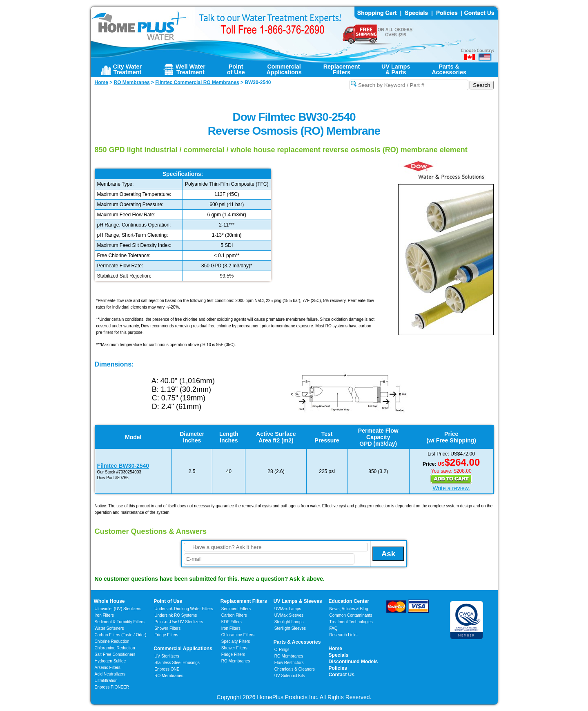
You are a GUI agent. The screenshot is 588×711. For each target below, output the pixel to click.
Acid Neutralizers (110, 674)
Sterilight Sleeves (290, 628)
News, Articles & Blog (349, 609)
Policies (338, 668)
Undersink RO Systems (176, 615)
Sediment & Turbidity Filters (120, 622)
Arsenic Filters (108, 668)
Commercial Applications (183, 649)
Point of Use (168, 601)
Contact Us (342, 675)
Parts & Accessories (297, 642)
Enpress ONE (167, 669)
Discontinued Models (353, 662)
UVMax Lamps (288, 609)
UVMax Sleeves (289, 615)
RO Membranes (169, 676)
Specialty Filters (236, 641)
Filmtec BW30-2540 (123, 466)
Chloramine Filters (238, 635)
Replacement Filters (244, 601)
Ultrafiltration (106, 681)
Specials (339, 655)
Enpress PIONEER (112, 687)
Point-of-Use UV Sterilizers (179, 622)
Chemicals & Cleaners (295, 669)
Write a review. (451, 488)
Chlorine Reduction (112, 641)
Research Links (344, 635)
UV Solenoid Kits (290, 676)
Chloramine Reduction (115, 648)
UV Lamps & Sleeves (298, 601)
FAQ (334, 628)
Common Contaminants (351, 615)
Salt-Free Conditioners (115, 654)
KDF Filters (232, 622)
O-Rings (282, 650)
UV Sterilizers (167, 656)
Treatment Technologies (351, 622)
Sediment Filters (236, 609)
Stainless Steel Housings (177, 663)
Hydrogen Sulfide (110, 661)
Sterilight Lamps (289, 622)
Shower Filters (167, 628)
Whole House (109, 601)
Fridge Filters (166, 635)
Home (335, 649)
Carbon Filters (121, 635)
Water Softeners (109, 628)
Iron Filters (104, 615)
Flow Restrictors (289, 663)
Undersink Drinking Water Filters (184, 609)
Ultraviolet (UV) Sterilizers (118, 609)
